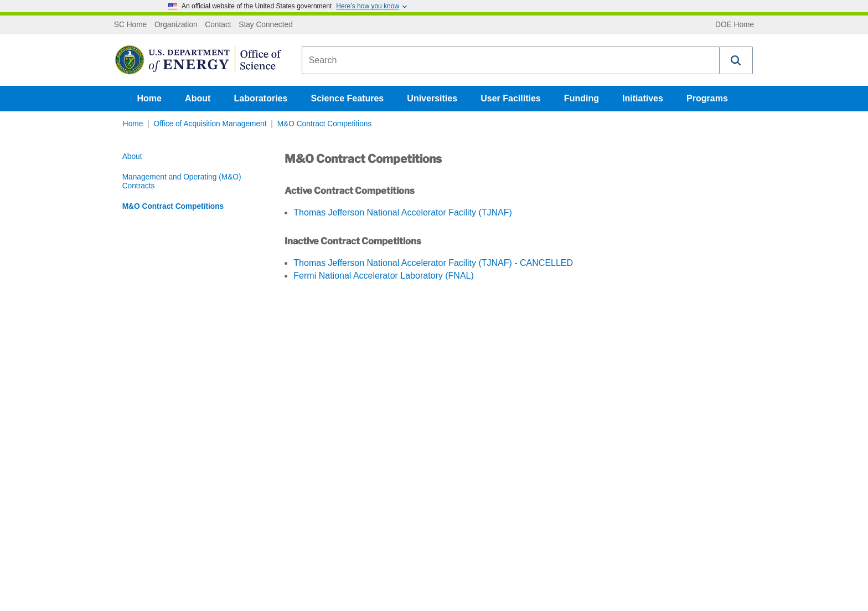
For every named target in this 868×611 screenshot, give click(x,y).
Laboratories (260, 98)
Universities (432, 98)
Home (149, 98)
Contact (218, 25)
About (198, 98)
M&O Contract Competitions (325, 124)
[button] (736, 60)
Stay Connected (266, 25)
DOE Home (735, 25)
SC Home (130, 25)
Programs (707, 98)
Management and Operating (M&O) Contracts (182, 181)
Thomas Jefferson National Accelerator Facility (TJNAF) (403, 212)
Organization (176, 25)
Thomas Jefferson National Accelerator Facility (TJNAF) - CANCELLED (433, 263)
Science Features (348, 98)
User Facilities (511, 98)
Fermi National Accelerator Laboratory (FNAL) (383, 276)
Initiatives (643, 98)
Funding (582, 98)
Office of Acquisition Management (210, 124)
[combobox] (511, 60)
